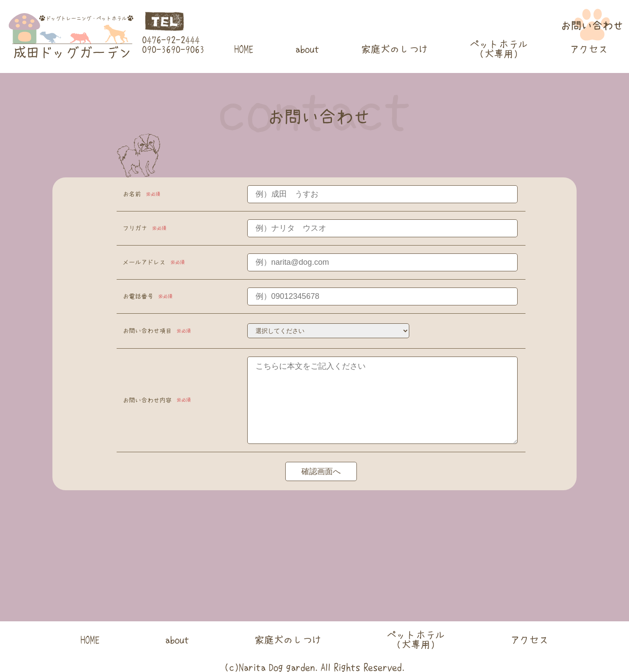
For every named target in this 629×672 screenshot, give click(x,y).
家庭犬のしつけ (395, 49)
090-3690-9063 (173, 49)
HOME (244, 49)
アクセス (589, 49)
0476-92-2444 (171, 40)
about (307, 49)
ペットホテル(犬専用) (499, 49)
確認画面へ (321, 471)
